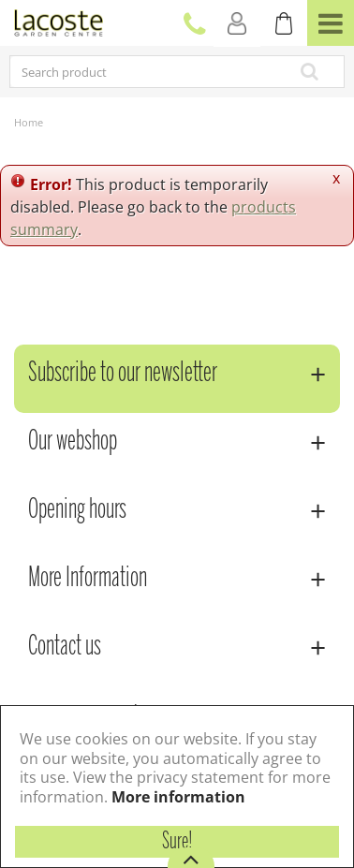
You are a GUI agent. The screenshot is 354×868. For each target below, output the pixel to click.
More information (178, 797)
